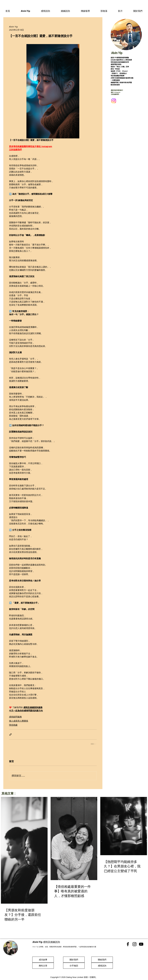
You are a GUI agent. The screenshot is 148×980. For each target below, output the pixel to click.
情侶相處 (13, 725)
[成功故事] (43, 960)
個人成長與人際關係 (19, 721)
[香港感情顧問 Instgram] (134, 944)
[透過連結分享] (10, 735)
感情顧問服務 (15, 717)
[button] (45, 11)
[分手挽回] (74, 966)
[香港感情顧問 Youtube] (141, 944)
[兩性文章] (43, 966)
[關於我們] (74, 960)
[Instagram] (114, 101)
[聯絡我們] (102, 960)
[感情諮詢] (102, 966)
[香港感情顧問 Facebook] (128, 944)
